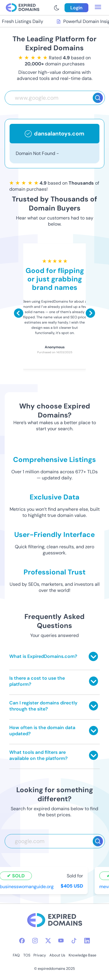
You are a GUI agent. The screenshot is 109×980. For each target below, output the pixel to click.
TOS (27, 955)
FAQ (16, 955)
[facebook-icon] (22, 941)
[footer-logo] (55, 921)
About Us (57, 955)
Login (76, 8)
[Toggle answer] (93, 656)
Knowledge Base (82, 955)
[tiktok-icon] (74, 941)
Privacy (40, 955)
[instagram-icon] (35, 941)
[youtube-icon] (61, 941)
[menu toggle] (98, 8)
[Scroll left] (19, 313)
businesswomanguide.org (27, 887)
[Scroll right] (90, 313)
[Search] (98, 98)
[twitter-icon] (48, 941)
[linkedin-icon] (87, 941)
